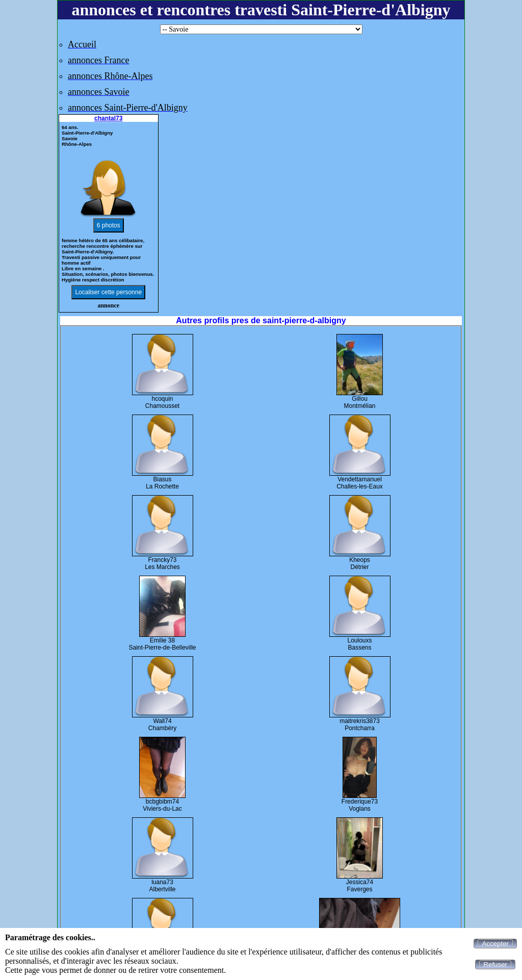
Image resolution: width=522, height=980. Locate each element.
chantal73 (108, 118)
